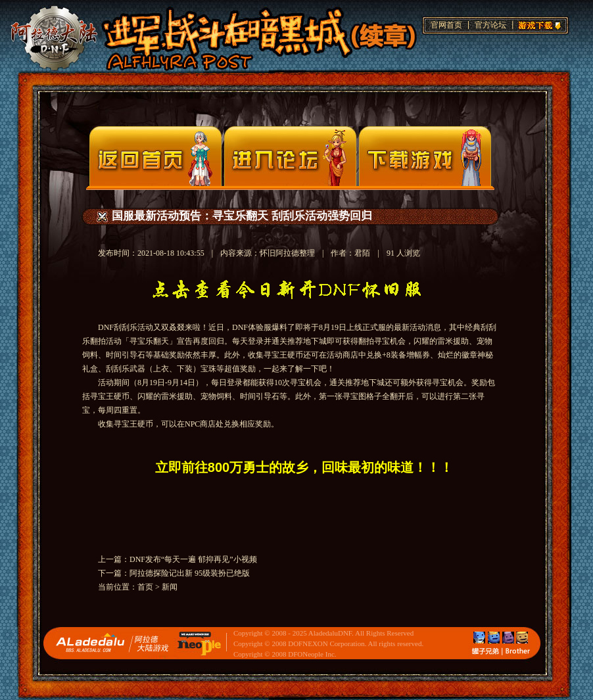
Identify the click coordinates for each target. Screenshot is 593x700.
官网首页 (446, 25)
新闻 (170, 587)
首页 (145, 587)
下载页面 (425, 156)
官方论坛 (490, 25)
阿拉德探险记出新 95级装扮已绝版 (190, 573)
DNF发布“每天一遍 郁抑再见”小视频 (193, 559)
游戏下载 (538, 24)
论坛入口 (290, 156)
